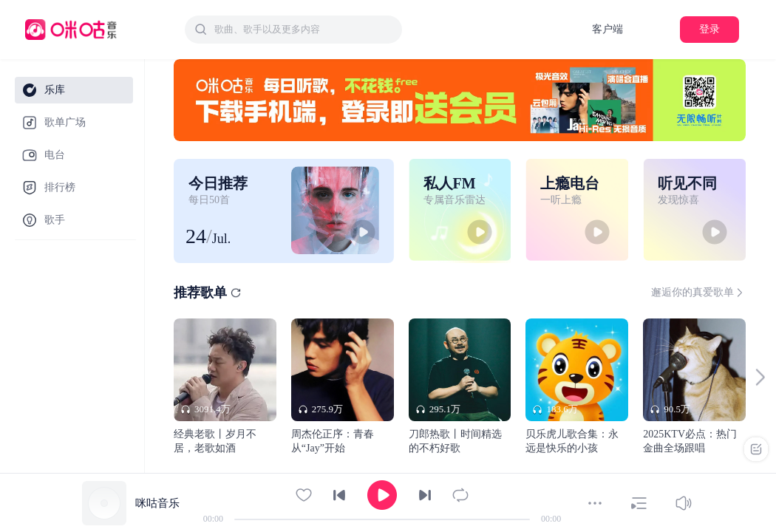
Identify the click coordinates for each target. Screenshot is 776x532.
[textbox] (304, 30)
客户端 (607, 29)
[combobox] (293, 30)
